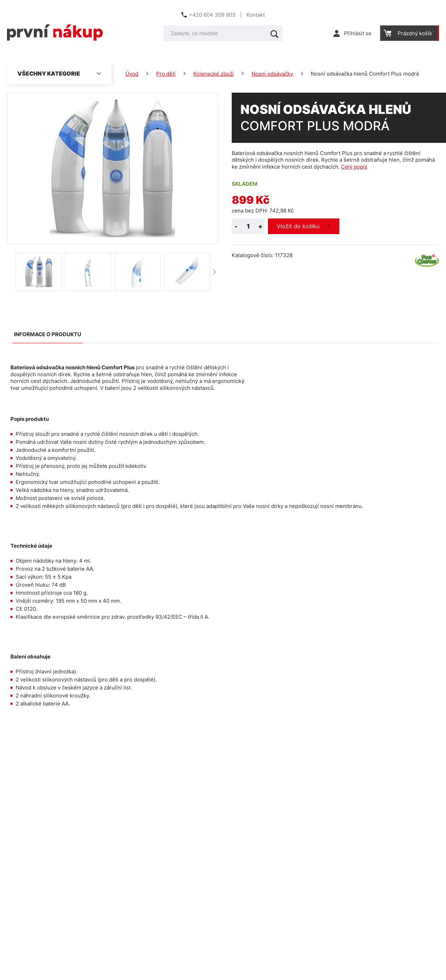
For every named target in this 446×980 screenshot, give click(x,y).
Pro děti (166, 74)
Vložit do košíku (298, 226)
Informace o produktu (48, 334)
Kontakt (256, 15)
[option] (39, 272)
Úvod (132, 74)
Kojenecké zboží (214, 74)
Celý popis (354, 167)
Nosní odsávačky (272, 74)
